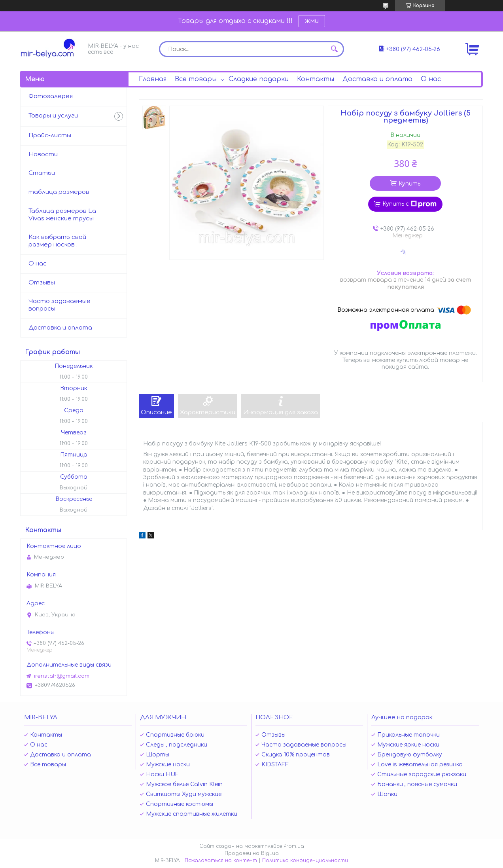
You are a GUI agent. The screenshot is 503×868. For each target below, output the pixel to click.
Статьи (42, 173)
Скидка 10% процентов (296, 755)
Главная (153, 79)
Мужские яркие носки (408, 745)
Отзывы (42, 283)
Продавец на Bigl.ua (252, 853)
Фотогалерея (51, 96)
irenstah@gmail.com (62, 676)
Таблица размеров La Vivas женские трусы (62, 215)
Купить (409, 184)
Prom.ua (294, 846)
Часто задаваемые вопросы (60, 305)
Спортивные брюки (175, 735)
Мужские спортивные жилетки (192, 814)
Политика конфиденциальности (305, 860)
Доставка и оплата (377, 79)
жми (312, 21)
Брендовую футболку (410, 755)
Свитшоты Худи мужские (184, 794)
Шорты (158, 755)
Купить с (409, 204)
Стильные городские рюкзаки (422, 774)
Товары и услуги (53, 116)
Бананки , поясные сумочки (417, 784)
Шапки (387, 794)
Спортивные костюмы (180, 804)
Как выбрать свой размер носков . (57, 241)
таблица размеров (59, 192)
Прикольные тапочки (408, 735)
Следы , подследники (177, 745)
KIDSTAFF (275, 765)
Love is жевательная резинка (420, 765)
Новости (43, 154)
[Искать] (334, 49)
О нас (431, 79)
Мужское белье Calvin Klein (184, 784)
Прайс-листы (50, 136)
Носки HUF (162, 774)
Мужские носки (168, 765)
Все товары (196, 79)
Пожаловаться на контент (221, 860)
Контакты (316, 79)
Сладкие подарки (259, 79)
